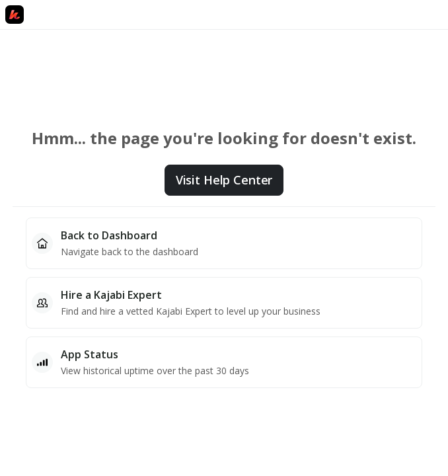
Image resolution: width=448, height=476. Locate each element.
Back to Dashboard (109, 235)
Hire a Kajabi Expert (111, 295)
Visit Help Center (224, 180)
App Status (90, 354)
